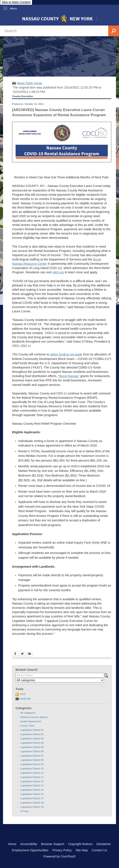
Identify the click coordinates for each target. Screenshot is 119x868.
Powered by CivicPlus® (60, 856)
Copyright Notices (80, 844)
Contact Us (99, 850)
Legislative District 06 (32, 751)
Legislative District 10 (32, 769)
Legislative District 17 (32, 798)
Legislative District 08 (32, 760)
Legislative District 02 (32, 734)
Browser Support (53, 844)
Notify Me (25, 699)
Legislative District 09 (32, 764)
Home (12, 844)
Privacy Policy (62, 850)
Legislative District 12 (32, 777)
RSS (23, 694)
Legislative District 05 (32, 747)
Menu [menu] (13, 8)
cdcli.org (58, 272)
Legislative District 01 (32, 730)
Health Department (31, 721)
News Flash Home (29, 83)
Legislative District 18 (32, 803)
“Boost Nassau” (69, 376)
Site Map (82, 850)
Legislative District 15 (32, 790)
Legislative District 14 (32, 785)
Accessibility (29, 844)
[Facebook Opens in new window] (15, 654)
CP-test (24, 811)
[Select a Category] (60, 680)
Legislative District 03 (32, 739)
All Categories (28, 713)
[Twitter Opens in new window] (22, 654)
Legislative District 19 (32, 807)
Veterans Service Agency (34, 717)
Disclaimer (104, 844)
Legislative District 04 (32, 743)
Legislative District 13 (32, 781)
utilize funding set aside (66, 354)
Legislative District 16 (32, 794)
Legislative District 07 (32, 756)
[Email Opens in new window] (29, 654)
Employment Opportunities (30, 850)
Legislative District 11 (32, 773)
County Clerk (27, 726)
